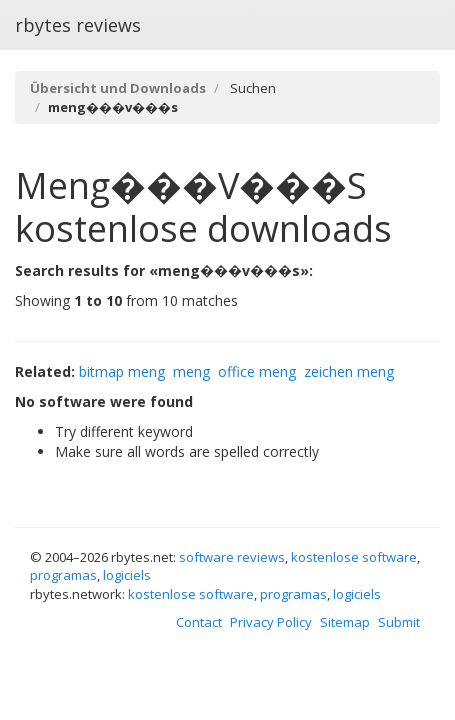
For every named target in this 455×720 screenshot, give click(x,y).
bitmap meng (122, 371)
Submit (399, 622)
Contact (199, 622)
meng (191, 371)
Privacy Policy (271, 622)
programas (63, 575)
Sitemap (345, 622)
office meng (257, 371)
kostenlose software (354, 557)
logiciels (127, 575)
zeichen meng (349, 371)
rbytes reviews (78, 25)
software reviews (232, 557)
